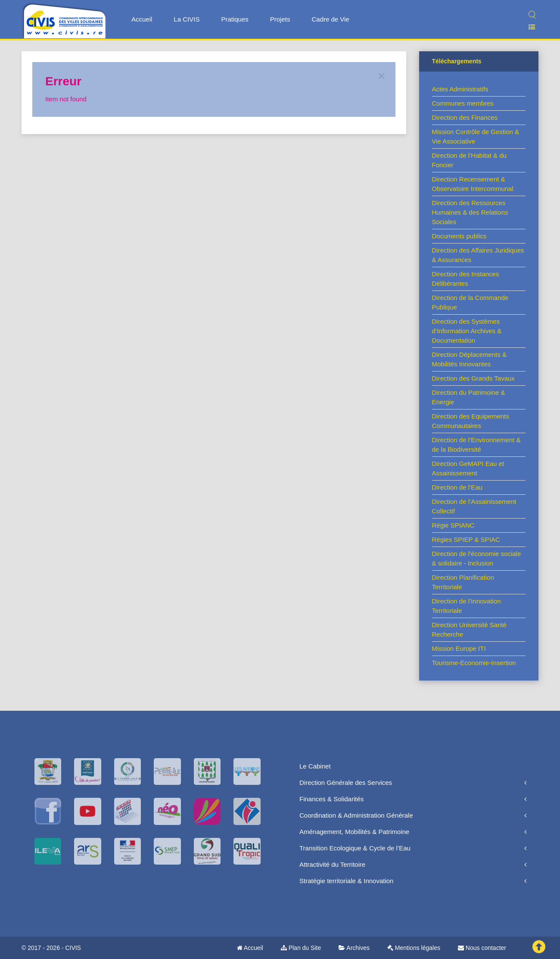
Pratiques (235, 19)
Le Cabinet (315, 766)
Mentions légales (414, 948)
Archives (354, 948)
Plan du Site (301, 948)
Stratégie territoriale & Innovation (346, 881)
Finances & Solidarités (331, 799)
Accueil (142, 19)
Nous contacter (482, 948)
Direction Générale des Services (346, 783)
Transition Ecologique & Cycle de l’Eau (355, 848)
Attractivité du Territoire (332, 864)
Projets (280, 19)
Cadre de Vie (330, 19)
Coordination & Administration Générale (356, 815)
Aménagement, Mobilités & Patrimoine (354, 832)
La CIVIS (187, 19)
